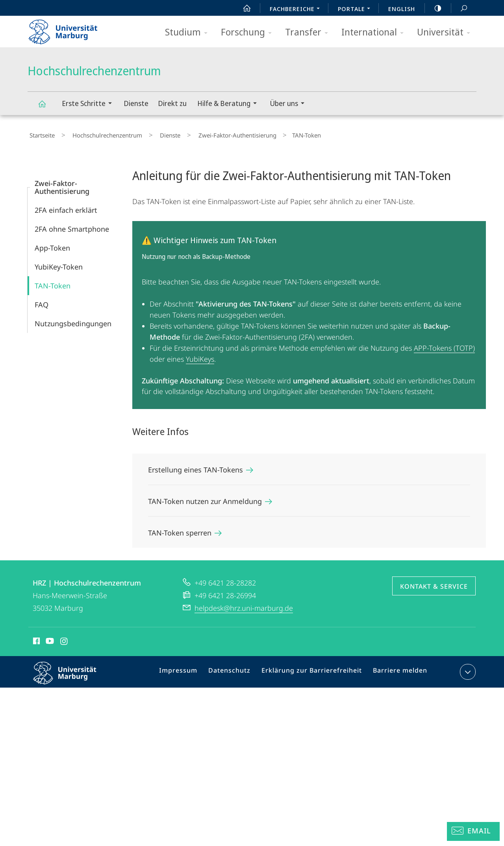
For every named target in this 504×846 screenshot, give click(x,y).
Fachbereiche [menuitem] (297, 9)
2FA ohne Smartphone (72, 225)
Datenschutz (237, 670)
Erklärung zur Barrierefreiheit (314, 670)
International (375, 33)
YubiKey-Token (59, 263)
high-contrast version (434, 8)
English (402, 9)
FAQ (42, 301)
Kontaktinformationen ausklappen (467, 668)
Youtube (49, 639)
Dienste (136, 103)
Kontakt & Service (434, 583)
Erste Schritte (89, 104)
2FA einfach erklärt (66, 206)
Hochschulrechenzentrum (46, 107)
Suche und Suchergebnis (460, 8)
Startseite (40, 134)
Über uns (290, 104)
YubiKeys (200, 355)
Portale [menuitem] (356, 9)
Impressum (189, 670)
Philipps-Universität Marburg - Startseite (70, 29)
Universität (446, 33)
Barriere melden (397, 670)
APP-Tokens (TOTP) (444, 344)
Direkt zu (172, 103)
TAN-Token (53, 282)
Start (243, 8)
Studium (189, 33)
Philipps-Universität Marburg (72, 676)
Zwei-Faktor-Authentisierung (213, 134)
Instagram (64, 639)
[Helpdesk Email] (473, 831)
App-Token (52, 244)
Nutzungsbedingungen (73, 320)
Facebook (36, 639)
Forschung (249, 33)
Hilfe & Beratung (230, 104)
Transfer (309, 33)
